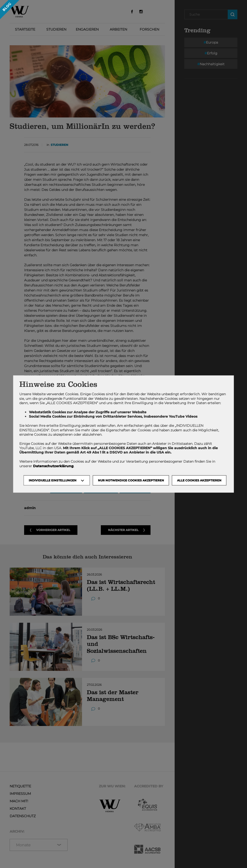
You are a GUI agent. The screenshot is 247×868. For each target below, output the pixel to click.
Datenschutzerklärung (53, 466)
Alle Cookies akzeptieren (199, 480)
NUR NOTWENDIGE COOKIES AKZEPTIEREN (131, 480)
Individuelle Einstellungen (53, 480)
